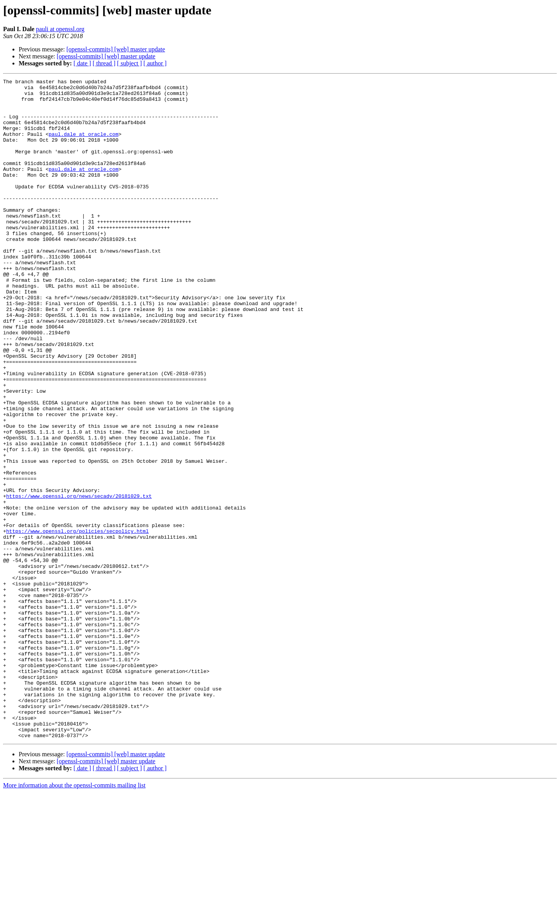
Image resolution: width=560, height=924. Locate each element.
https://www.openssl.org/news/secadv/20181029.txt (79, 580)
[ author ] (155, 63)
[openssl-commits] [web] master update (116, 49)
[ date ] (82, 63)
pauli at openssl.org (60, 29)
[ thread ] (104, 63)
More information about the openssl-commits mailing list (74, 917)
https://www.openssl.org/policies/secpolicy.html (78, 622)
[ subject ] (129, 63)
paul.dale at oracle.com (83, 146)
